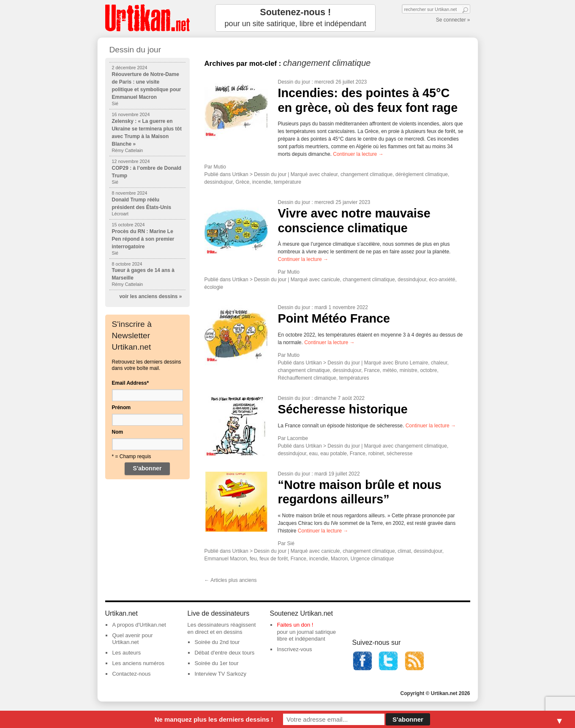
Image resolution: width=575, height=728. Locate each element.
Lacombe (298, 438)
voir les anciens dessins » (150, 296)
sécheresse (399, 454)
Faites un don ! (295, 625)
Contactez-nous (131, 674)
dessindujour (219, 182)
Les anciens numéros (138, 663)
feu (253, 559)
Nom (118, 432)
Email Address (131, 383)
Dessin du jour (294, 82)
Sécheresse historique (343, 409)
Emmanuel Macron (226, 559)
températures (354, 378)
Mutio (220, 167)
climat (404, 551)
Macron (339, 559)
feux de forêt (274, 559)
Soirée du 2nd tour (217, 642)
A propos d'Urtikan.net (139, 625)
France (372, 370)
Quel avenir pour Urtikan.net (132, 639)
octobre (428, 370)
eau (313, 454)
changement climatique (367, 174)
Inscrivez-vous (294, 649)
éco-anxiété (442, 280)
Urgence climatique (372, 559)
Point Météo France (334, 318)
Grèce (243, 182)
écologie (214, 287)
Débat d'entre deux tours (224, 653)
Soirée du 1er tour (216, 663)
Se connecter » (453, 20)
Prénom (121, 407)
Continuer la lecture (358, 154)
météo (390, 370)
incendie (262, 182)
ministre (409, 370)
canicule (331, 280)
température (287, 182)
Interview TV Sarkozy (220, 674)
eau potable (334, 454)
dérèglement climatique (422, 174)
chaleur (330, 174)
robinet (376, 454)
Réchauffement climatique (307, 378)
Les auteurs (126, 653)
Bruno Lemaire (412, 363)
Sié (291, 543)
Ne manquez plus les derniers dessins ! (214, 719)
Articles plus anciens (231, 580)
